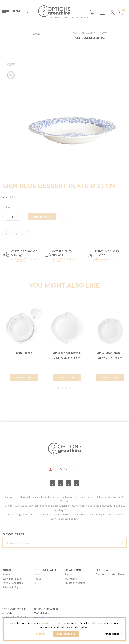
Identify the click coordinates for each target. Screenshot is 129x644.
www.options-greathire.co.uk (55, 624)
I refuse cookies (113, 634)
